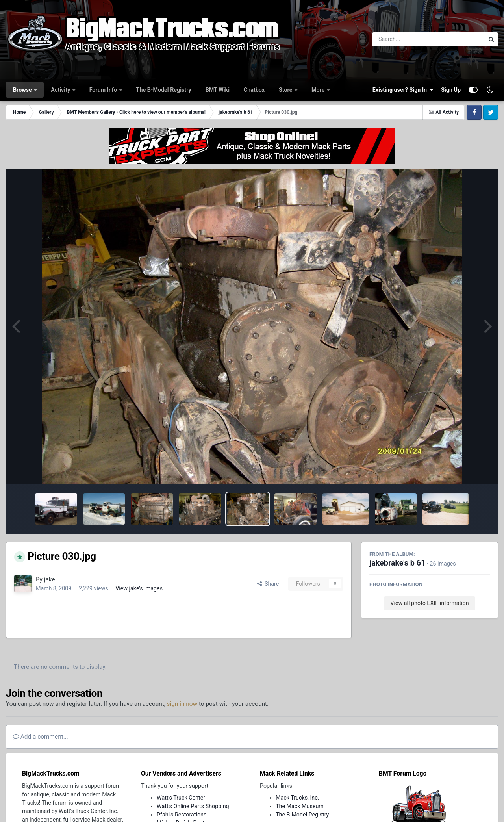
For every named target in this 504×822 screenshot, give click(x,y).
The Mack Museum (300, 806)
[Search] (407, 39)
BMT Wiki (218, 90)
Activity (61, 90)
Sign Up (451, 90)
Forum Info (104, 90)
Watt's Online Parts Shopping (193, 806)
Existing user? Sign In (403, 90)
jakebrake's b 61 (397, 563)
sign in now (182, 704)
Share (268, 584)
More (319, 90)
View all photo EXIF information (429, 603)
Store (286, 90)
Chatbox (254, 90)
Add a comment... (41, 737)
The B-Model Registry (164, 90)
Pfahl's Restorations (182, 815)
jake (50, 579)
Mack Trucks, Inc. (297, 798)
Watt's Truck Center (181, 798)
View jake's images (139, 588)
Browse (23, 90)
